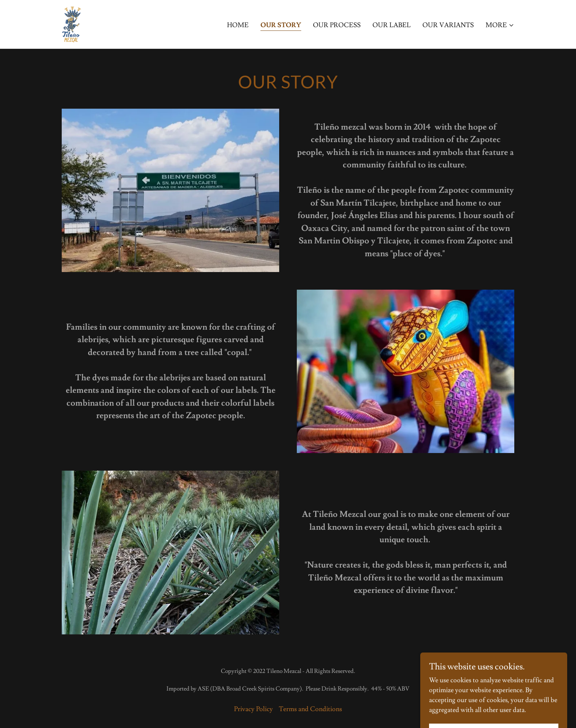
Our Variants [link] (448, 25)
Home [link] (238, 25)
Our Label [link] (392, 25)
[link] (72, 23)
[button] (500, 25)
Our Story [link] (281, 25)
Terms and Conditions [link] (310, 709)
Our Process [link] (337, 25)
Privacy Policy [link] (253, 709)
